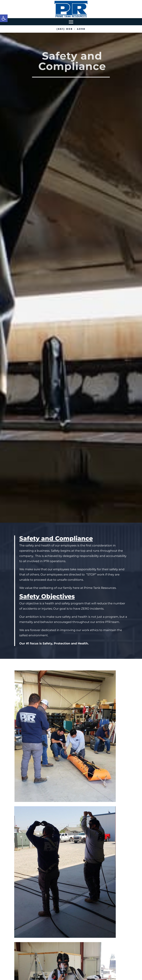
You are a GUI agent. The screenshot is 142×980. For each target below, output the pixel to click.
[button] (4, 18)
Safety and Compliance (72, 61)
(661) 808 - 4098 (71, 29)
